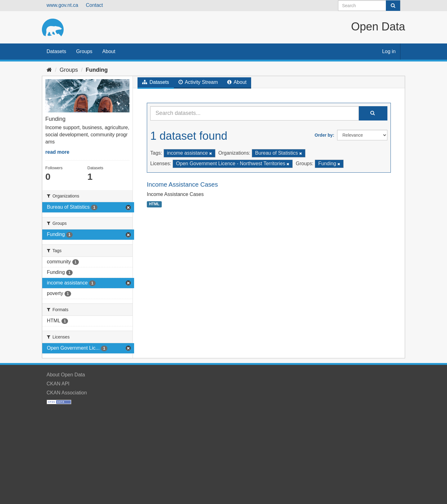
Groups (84, 51)
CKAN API (58, 384)
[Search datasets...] (255, 113)
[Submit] (393, 6)
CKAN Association (67, 393)
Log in (389, 51)
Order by (324, 135)
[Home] (49, 70)
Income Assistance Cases (182, 184)
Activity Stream (198, 82)
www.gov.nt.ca (62, 5)
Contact (94, 5)
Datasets (56, 51)
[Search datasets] (369, 6)
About (109, 51)
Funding (97, 70)
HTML (154, 204)
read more (57, 152)
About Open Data (66, 375)
